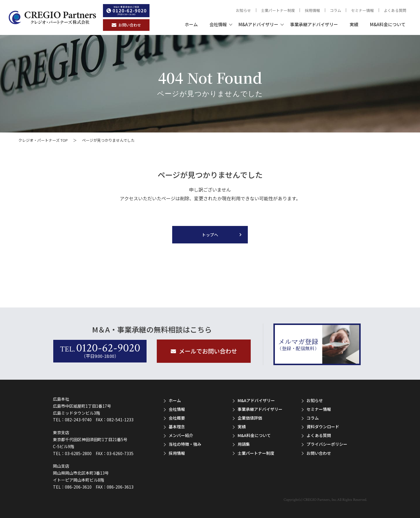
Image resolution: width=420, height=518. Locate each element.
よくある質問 (395, 10)
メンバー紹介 (181, 435)
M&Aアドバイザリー (258, 24)
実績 (354, 24)
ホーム (191, 24)
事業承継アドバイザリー (314, 24)
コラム (336, 10)
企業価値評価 (250, 418)
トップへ (210, 235)
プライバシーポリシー (327, 444)
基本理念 (177, 427)
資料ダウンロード (323, 427)
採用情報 (312, 10)
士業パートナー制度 (278, 10)
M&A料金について (388, 24)
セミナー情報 (362, 10)
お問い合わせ (319, 453)
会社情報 (218, 24)
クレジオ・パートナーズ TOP (43, 140)
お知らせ (243, 10)
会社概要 (177, 418)
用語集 (244, 444)
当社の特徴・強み (185, 444)
